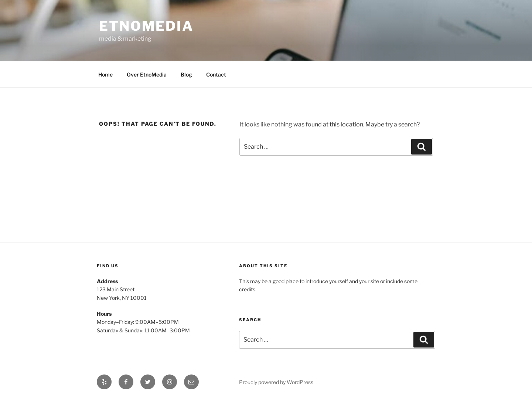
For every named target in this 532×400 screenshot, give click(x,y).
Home (105, 74)
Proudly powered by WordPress (276, 382)
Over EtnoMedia (147, 74)
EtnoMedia (146, 26)
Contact (216, 74)
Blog (186, 74)
